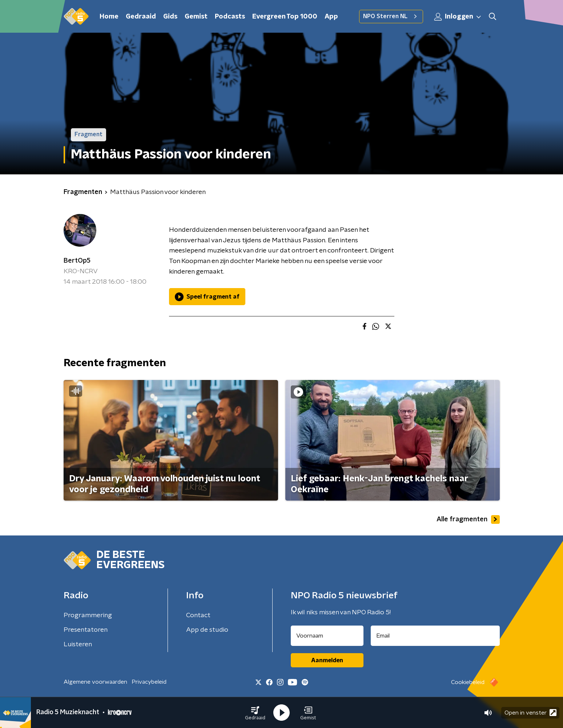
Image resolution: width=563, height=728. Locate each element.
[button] (255, 713)
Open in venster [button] (530, 713)
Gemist (196, 17)
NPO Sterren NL (391, 16)
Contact (198, 615)
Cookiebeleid (468, 682)
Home (109, 17)
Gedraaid (141, 17)
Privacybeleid (149, 682)
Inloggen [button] (458, 17)
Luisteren (78, 644)
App (331, 17)
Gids (170, 17)
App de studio (207, 630)
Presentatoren (86, 630)
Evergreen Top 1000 (285, 17)
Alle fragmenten (468, 519)
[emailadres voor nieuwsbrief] (435, 636)
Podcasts (230, 17)
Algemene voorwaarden (95, 682)
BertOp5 (77, 261)
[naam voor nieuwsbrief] (327, 636)
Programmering (88, 615)
